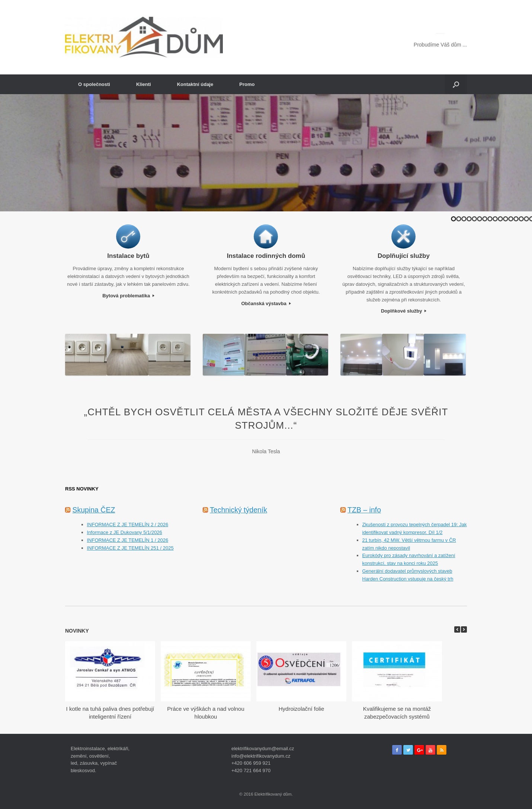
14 (521, 219)
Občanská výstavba (266, 303)
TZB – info (364, 510)
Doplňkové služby (404, 311)
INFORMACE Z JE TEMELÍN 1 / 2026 (128, 540)
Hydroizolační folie (302, 709)
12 (511, 219)
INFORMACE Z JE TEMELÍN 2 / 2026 (128, 525)
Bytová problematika (128, 296)
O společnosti (94, 84)
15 (526, 219)
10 (500, 219)
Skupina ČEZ (94, 510)
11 (506, 219)
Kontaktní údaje (195, 84)
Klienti (144, 84)
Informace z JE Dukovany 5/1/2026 (125, 532)
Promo (247, 84)
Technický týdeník (238, 510)
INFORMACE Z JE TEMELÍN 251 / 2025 (130, 548)
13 (516, 219)
